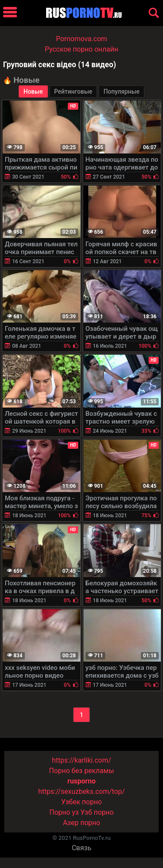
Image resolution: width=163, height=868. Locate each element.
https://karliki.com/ (81, 760)
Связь (81, 848)
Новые (33, 91)
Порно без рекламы (82, 771)
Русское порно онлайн (81, 49)
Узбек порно (82, 802)
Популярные (121, 91)
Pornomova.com (82, 39)
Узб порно (97, 812)
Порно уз (64, 812)
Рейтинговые (73, 91)
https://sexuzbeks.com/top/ (81, 791)
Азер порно (82, 823)
